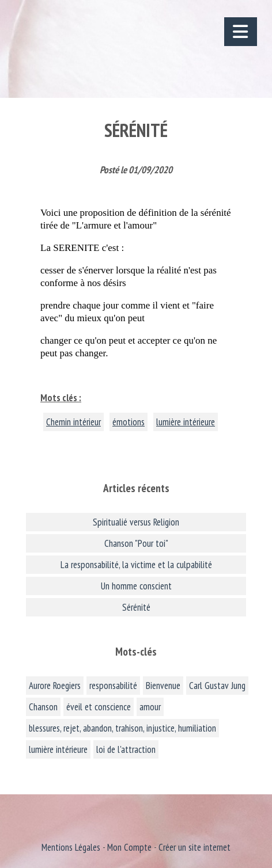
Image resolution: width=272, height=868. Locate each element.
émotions (129, 422)
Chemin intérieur (73, 422)
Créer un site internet (194, 847)
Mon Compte (129, 847)
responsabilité (113, 686)
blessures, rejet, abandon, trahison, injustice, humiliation (122, 728)
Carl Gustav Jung (217, 686)
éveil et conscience (99, 707)
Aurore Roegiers (55, 686)
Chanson (43, 707)
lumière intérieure (186, 422)
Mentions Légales (71, 847)
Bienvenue (163, 686)
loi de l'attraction (126, 749)
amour (150, 707)
